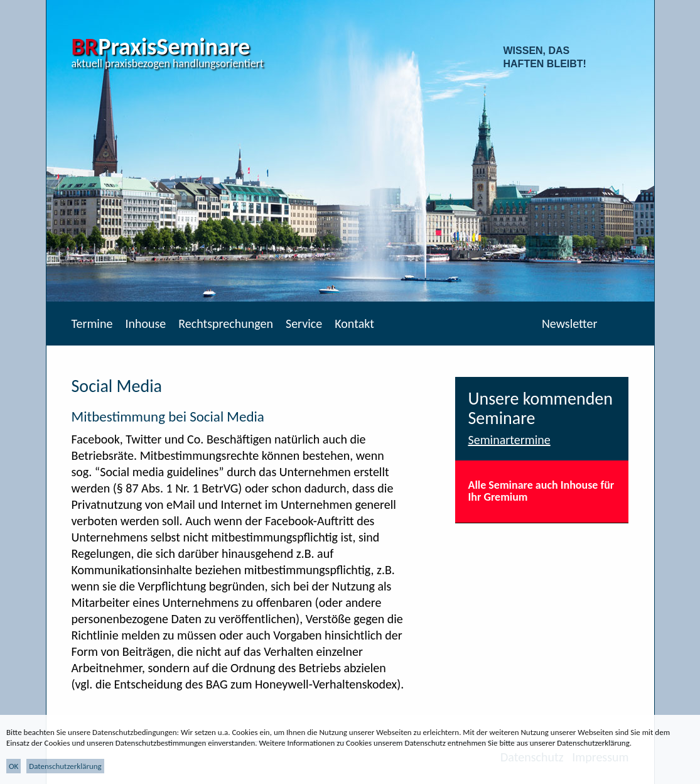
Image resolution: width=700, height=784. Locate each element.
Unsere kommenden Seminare (540, 408)
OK (13, 766)
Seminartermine (509, 440)
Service (304, 324)
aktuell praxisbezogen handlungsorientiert (168, 63)
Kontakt (354, 324)
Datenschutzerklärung (65, 766)
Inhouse (145, 324)
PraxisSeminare (161, 46)
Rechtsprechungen (226, 324)
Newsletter (570, 324)
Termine (92, 324)
